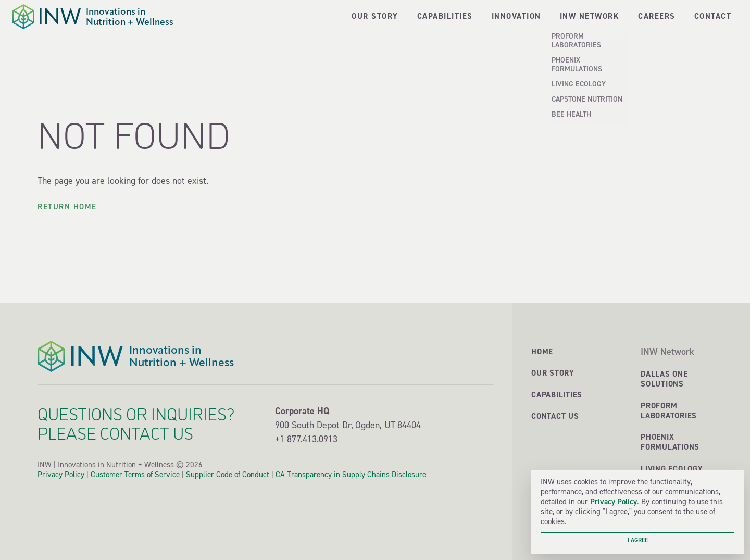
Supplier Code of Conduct (228, 475)
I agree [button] (638, 540)
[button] (590, 17)
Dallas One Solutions (664, 379)
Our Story (553, 373)
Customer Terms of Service (135, 475)
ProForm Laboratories (669, 410)
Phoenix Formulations (670, 442)
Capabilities (557, 395)
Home (542, 351)
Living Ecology (672, 469)
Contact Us (555, 416)
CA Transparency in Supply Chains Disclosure (351, 475)
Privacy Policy (614, 501)
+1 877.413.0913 (306, 439)
